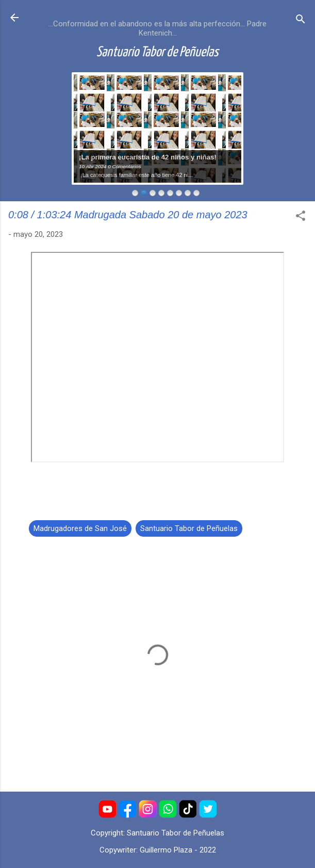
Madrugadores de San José (80, 528)
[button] (301, 218)
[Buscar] (301, 21)
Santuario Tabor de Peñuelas (157, 53)
